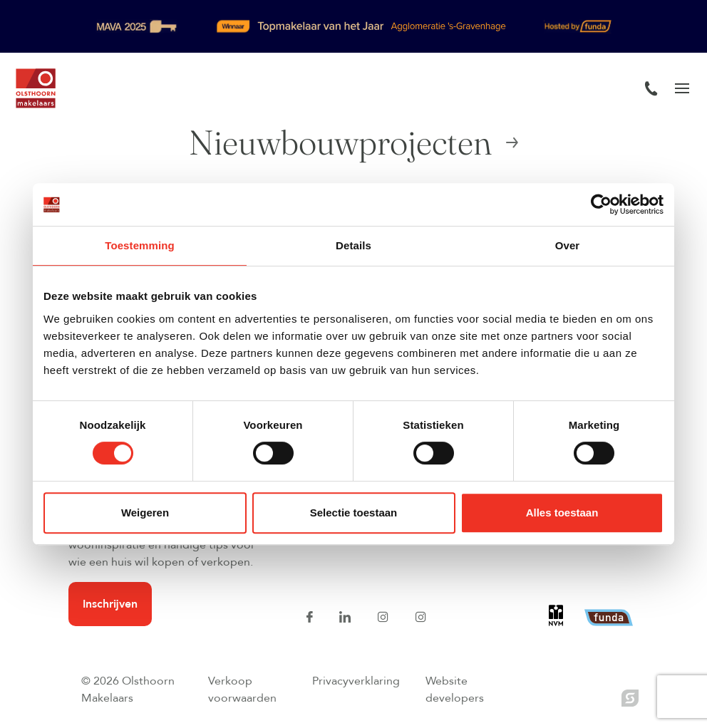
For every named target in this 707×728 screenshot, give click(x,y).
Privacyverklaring (356, 681)
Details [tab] (353, 245)
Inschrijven (110, 604)
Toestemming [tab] (140, 245)
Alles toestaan (562, 513)
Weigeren (145, 513)
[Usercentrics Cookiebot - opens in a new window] (601, 204)
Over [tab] (568, 245)
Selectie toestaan (354, 513)
